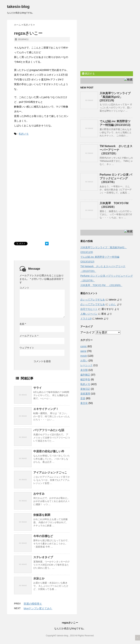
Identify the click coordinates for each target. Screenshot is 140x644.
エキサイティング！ (46, 409)
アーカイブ (87, 332)
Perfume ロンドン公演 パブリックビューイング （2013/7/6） (116, 178)
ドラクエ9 (86, 318)
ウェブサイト (27, 348)
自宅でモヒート (89, 309)
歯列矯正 (85, 375)
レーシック (86, 365)
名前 (23, 324)
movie (84, 356)
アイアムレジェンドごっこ (50, 472)
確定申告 (85, 379)
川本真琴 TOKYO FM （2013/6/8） (101, 285)
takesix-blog (18, 7)
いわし (112, 304)
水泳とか (39, 578)
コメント (24, 288)
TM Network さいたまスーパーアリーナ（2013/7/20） (116, 150)
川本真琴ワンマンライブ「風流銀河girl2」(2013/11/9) (115, 97)
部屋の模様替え (33, 604)
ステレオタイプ (43, 557)
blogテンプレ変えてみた (38, 608)
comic (84, 346)
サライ (38, 388)
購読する (88, 74)
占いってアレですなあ (93, 300)
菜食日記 (85, 389)
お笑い (84, 361)
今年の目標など (43, 536)
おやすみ (39, 494)
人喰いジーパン (89, 314)
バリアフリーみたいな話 (49, 430)
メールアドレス (29, 336)
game (83, 351)
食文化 (84, 403)
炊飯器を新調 (42, 515)
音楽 (83, 398)
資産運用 (85, 394)
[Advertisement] (40, 165)
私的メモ (24, 134)
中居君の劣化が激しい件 (49, 451)
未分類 (84, 370)
